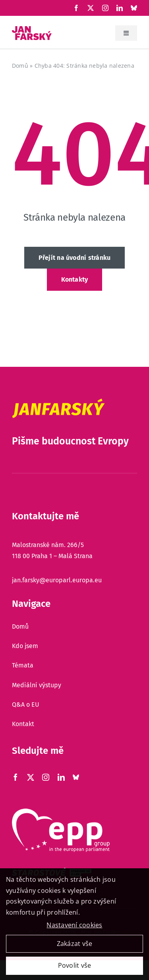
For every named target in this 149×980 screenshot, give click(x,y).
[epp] (61, 812)
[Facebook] (76, 8)
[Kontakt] (74, 724)
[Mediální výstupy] (74, 685)
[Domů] (74, 626)
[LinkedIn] (120, 8)
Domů (20, 66)
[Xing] (134, 8)
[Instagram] (105, 8)
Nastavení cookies (74, 928)
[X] (91, 8)
